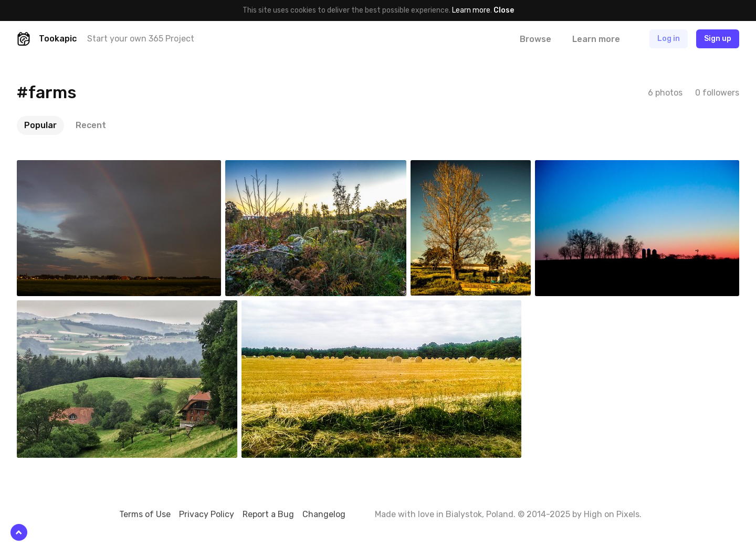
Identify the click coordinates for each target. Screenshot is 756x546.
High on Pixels (612, 514)
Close (504, 10)
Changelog (324, 514)
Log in (669, 39)
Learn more (471, 10)
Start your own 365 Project (141, 39)
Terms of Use (145, 514)
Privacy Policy (207, 514)
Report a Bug (268, 514)
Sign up (718, 39)
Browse (535, 39)
